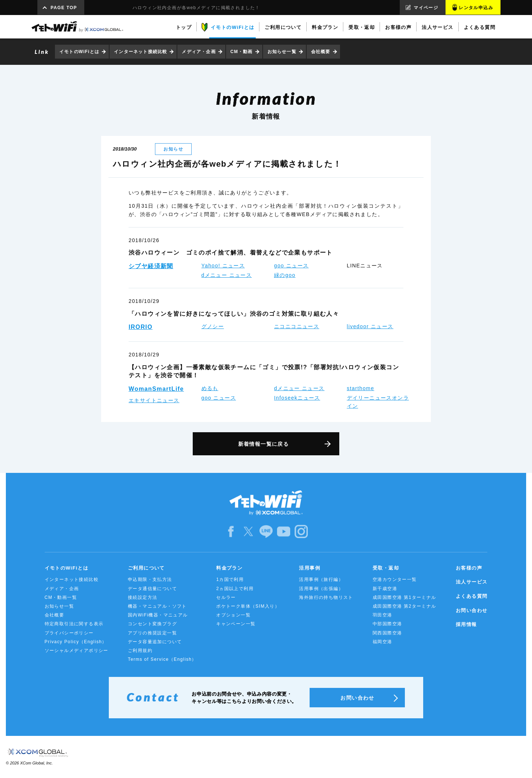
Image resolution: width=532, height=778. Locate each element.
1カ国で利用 (230, 579)
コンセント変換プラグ (152, 624)
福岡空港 (383, 642)
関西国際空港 (387, 633)
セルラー (226, 597)
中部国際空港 (387, 624)
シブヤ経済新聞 (151, 266)
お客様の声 (469, 568)
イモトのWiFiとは (79, 52)
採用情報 (466, 624)
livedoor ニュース (370, 326)
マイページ (426, 8)
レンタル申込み (476, 8)
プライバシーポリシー (69, 633)
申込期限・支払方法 (150, 579)
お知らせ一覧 (282, 52)
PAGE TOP (64, 8)
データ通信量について (152, 589)
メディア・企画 (199, 52)
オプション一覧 (233, 615)
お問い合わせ (472, 610)
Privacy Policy (76, 642)
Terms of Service (162, 659)
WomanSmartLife (156, 389)
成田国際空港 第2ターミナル (404, 606)
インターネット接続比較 (141, 52)
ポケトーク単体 (248, 606)
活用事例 (310, 568)
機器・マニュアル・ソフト (157, 606)
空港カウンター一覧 (395, 579)
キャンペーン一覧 (236, 624)
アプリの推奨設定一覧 (152, 633)
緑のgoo (285, 275)
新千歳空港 (385, 589)
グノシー (213, 326)
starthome (361, 388)
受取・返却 (386, 568)
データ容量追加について (155, 642)
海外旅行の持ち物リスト (326, 597)
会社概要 (321, 52)
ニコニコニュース (297, 326)
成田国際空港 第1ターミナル (404, 597)
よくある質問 (472, 596)
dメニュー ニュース (227, 275)
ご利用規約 (140, 651)
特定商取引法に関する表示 (74, 624)
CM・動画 (242, 52)
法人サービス (472, 582)
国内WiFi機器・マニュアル (158, 615)
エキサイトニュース (154, 400)
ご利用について (146, 568)
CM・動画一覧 (61, 597)
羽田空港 (383, 615)
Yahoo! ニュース (223, 266)
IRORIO (141, 327)
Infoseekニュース (297, 398)
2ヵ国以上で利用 (235, 589)
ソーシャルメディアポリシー (77, 651)
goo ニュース (291, 266)
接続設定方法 (143, 597)
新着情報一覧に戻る (264, 444)
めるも (210, 388)
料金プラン (229, 568)
